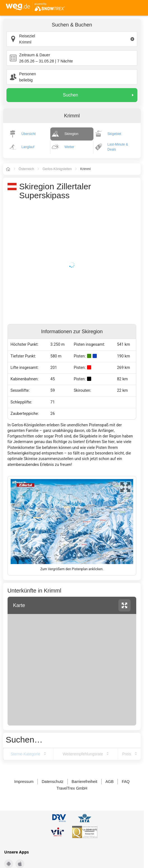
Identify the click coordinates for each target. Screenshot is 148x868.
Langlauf (28, 147)
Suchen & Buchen (72, 25)
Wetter (69, 147)
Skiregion (71, 134)
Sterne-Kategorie (25, 754)
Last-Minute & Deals (118, 147)
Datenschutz (53, 782)
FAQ (126, 782)
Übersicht (29, 134)
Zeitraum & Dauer (35, 55)
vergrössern (124, 605)
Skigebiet (114, 134)
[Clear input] (132, 39)
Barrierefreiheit (84, 782)
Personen (28, 74)
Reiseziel (27, 36)
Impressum (24, 782)
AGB (110, 782)
